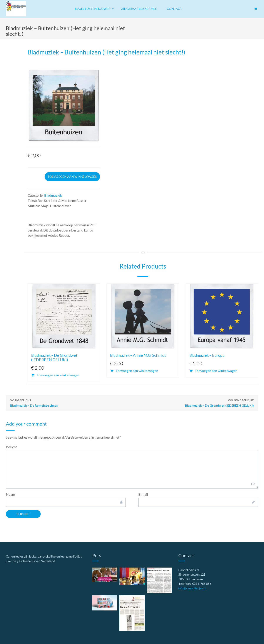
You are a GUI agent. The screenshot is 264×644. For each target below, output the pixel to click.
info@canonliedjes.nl (192, 588)
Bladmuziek (53, 195)
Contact (175, 9)
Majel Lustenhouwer (93, 9)
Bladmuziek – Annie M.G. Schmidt (138, 355)
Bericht (11, 447)
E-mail (143, 494)
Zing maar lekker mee (139, 9)
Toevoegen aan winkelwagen (72, 177)
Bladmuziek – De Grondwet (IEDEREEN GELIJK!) (54, 357)
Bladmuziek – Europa (207, 355)
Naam (10, 494)
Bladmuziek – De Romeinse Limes (34, 402)
